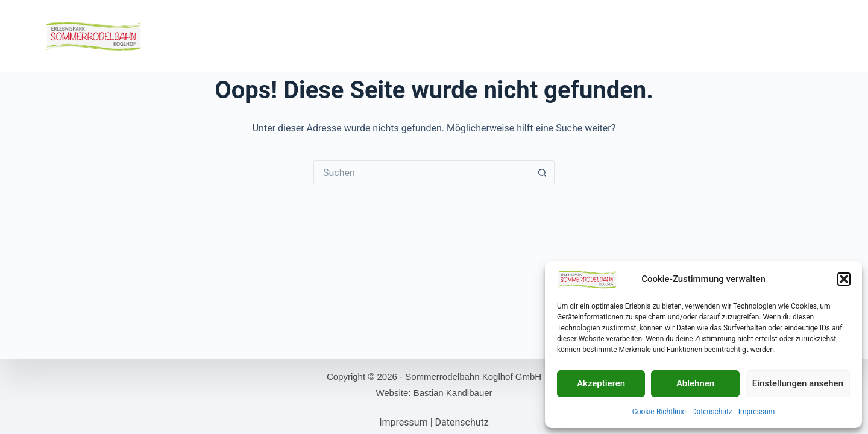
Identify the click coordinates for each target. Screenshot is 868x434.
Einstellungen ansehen (798, 383)
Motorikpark (342, 36)
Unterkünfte (639, 36)
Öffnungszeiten (522, 36)
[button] (844, 279)
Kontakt (772, 36)
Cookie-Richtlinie (659, 412)
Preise (583, 36)
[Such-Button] (542, 172)
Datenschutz (712, 412)
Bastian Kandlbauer (453, 393)
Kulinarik (402, 36)
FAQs (813, 36)
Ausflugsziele (710, 36)
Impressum (756, 412)
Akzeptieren (601, 383)
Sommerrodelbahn (261, 36)
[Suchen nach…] (422, 172)
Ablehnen (695, 383)
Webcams (455, 36)
